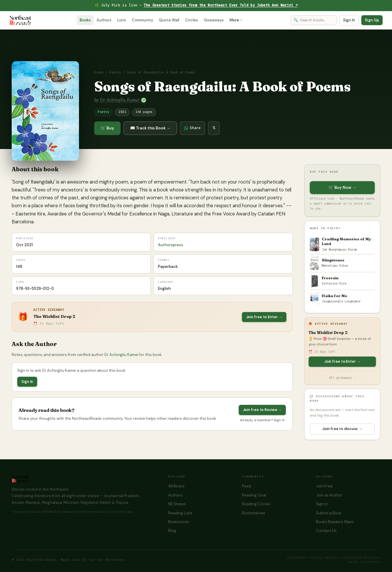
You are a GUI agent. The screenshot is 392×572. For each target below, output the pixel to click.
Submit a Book (329, 513)
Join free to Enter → (264, 317)
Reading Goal (254, 495)
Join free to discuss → (342, 429)
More (236, 20)
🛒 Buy (107, 128)
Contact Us (326, 531)
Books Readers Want (335, 522)
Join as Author (329, 495)
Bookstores (179, 522)
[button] (45, 111)
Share (192, 128)
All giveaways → (342, 378)
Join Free (324, 486)
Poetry (115, 73)
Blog (172, 531)
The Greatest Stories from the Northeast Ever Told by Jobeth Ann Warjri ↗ (221, 5)
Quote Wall (169, 20)
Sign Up (372, 20)
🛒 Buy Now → (342, 187)
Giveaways (214, 20)
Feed (246, 486)
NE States (177, 504)
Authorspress (171, 245)
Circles (192, 20)
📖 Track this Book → (150, 128)
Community (142, 20)
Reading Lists (180, 513)
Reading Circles (256, 504)
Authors (104, 20)
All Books (176, 486)
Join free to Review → (262, 410)
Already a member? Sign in (262, 420)
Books (85, 20)
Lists (122, 20)
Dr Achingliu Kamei (120, 100)
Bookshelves (253, 513)
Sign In (349, 20)
